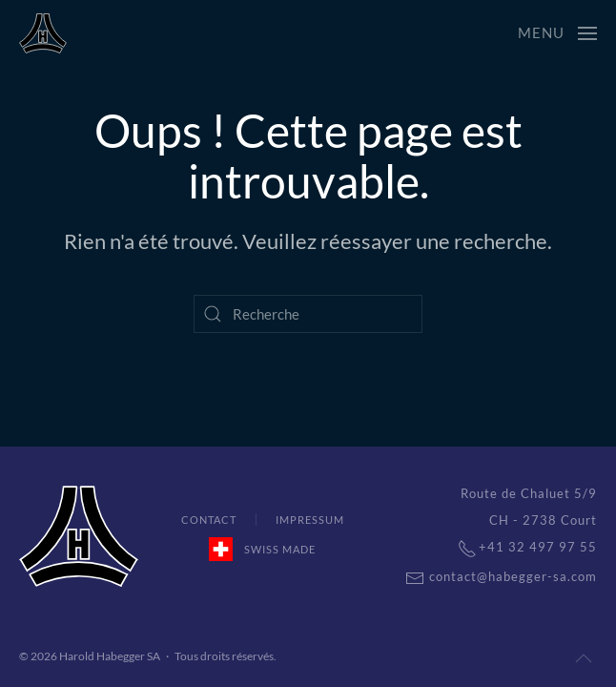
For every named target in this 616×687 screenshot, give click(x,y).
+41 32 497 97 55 (518, 547)
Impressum (310, 520)
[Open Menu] (557, 33)
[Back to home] (43, 33)
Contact (209, 520)
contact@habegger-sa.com (492, 576)
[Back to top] (584, 658)
